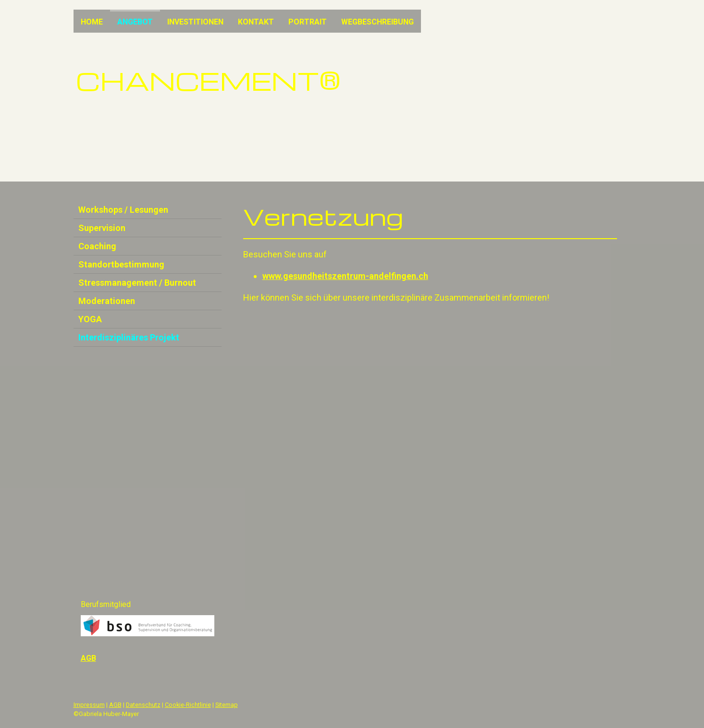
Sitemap (227, 705)
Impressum (89, 705)
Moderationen (107, 301)
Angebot (135, 22)
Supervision (102, 228)
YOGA (90, 319)
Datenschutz (143, 705)
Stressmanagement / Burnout (137, 283)
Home (92, 22)
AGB (115, 705)
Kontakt (256, 22)
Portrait (308, 22)
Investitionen (195, 22)
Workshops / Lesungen (123, 210)
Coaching (97, 246)
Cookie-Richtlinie (188, 705)
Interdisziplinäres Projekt (129, 337)
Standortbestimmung (121, 264)
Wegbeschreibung (377, 22)
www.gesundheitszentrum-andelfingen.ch (345, 276)
